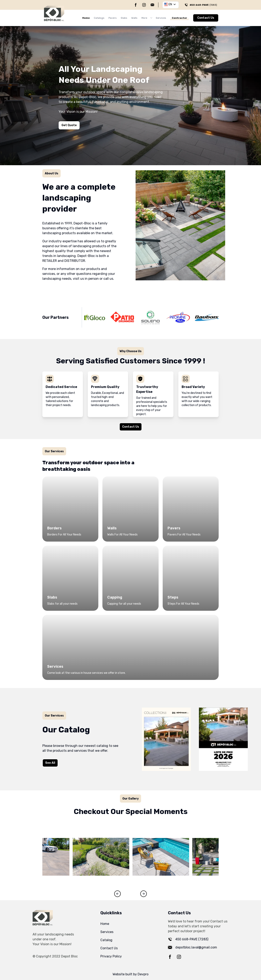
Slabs (124, 18)
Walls (134, 18)
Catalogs (99, 18)
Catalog (106, 940)
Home (86, 18)
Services (161, 18)
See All (49, 763)
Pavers (113, 18)
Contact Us (206, 18)
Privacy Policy (111, 956)
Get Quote (69, 125)
